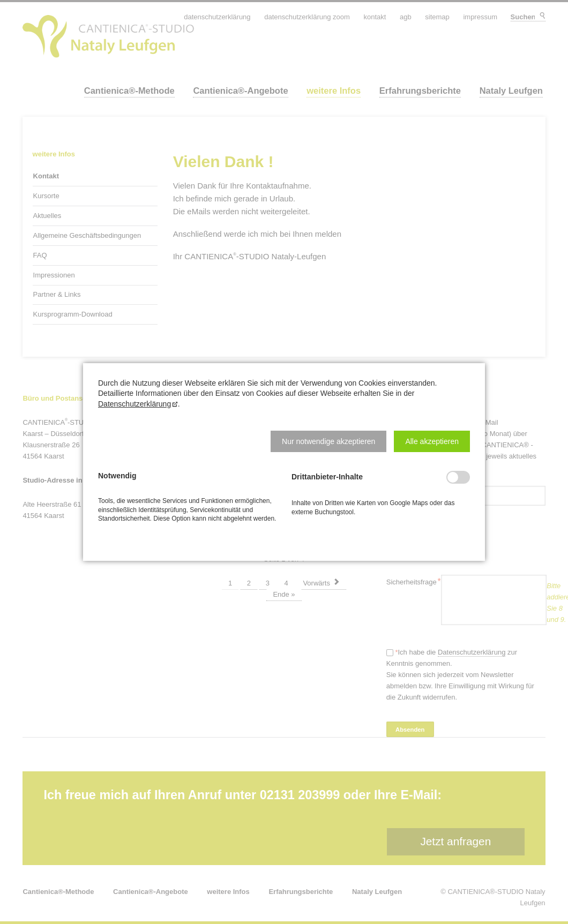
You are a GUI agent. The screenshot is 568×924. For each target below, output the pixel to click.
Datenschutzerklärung (134, 404)
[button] (328, 441)
